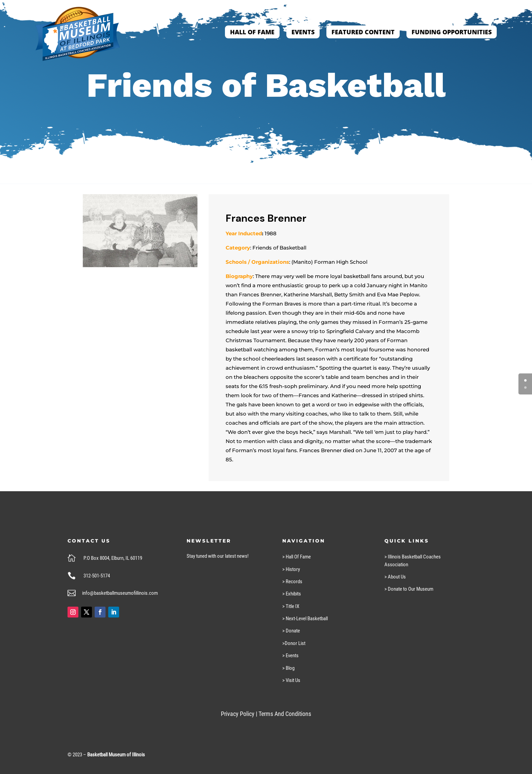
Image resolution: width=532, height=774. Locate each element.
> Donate (291, 631)
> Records (292, 582)
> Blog (288, 668)
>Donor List (294, 643)
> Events (290, 656)
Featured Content (363, 32)
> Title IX (291, 606)
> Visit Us (291, 680)
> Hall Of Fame (297, 557)
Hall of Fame (252, 32)
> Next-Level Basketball (305, 619)
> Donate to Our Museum (409, 589)
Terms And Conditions (285, 714)
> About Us (395, 577)
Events (303, 32)
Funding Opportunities (452, 32)
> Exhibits (292, 594)
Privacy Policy (238, 714)
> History (291, 569)
